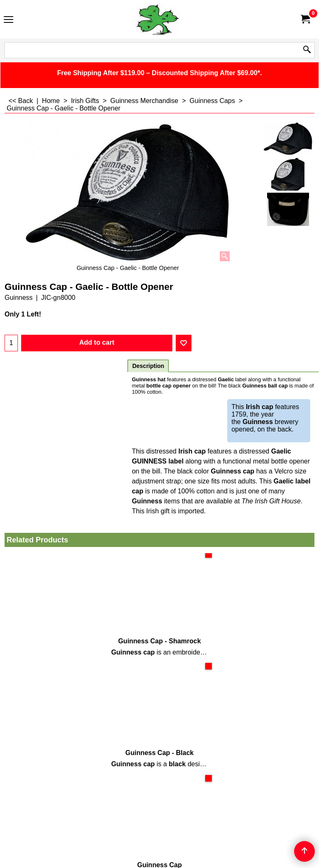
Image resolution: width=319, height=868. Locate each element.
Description (148, 366)
